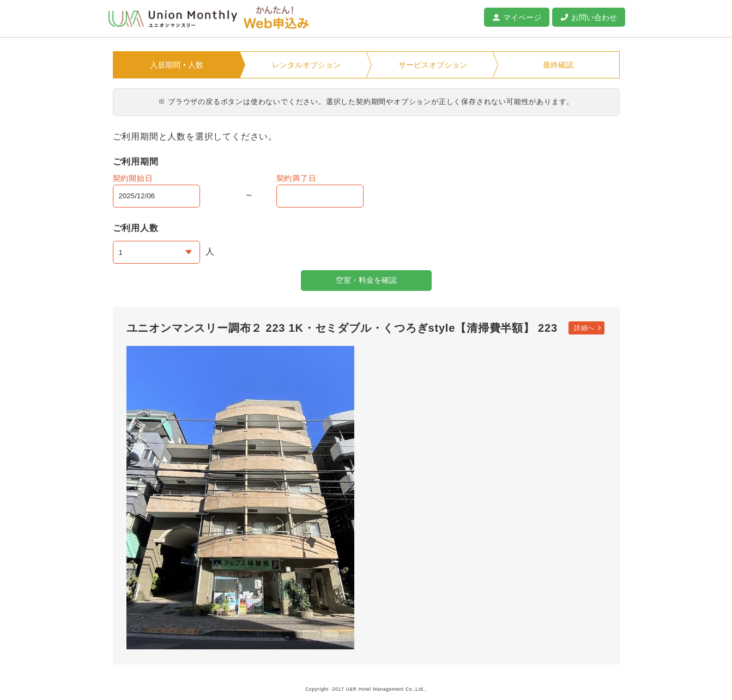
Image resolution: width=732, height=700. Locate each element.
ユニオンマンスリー (173, 19)
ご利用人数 (136, 228)
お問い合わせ (594, 17)
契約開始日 (133, 178)
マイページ (522, 17)
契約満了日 (297, 178)
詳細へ (584, 328)
